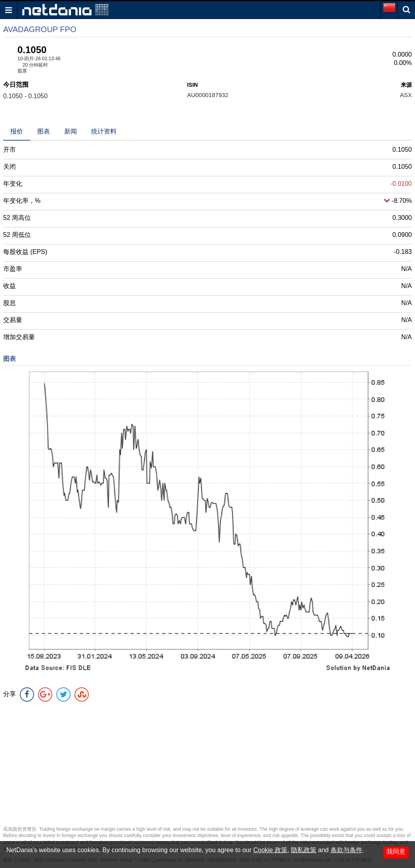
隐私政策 (304, 850)
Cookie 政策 (270, 850)
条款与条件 (346, 850)
